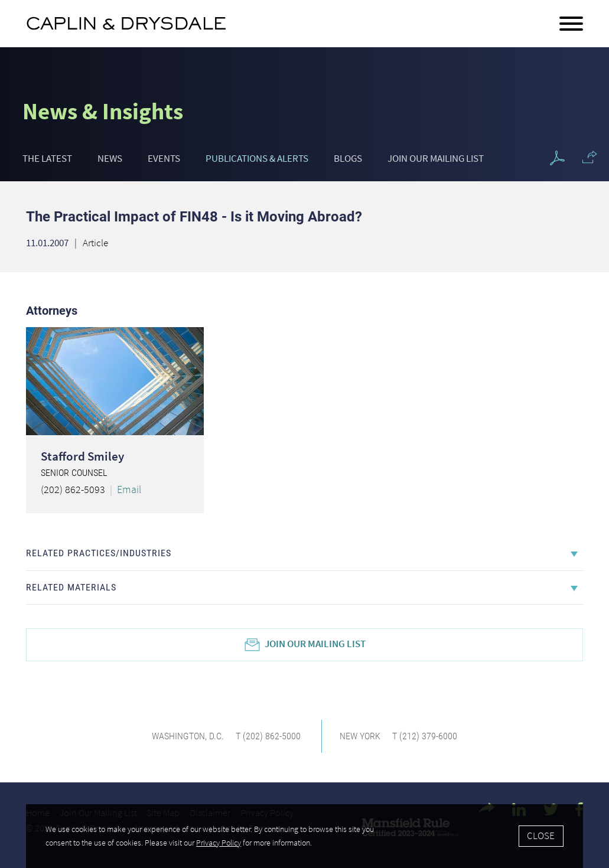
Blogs (348, 159)
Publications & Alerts (257, 159)
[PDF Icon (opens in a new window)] (557, 159)
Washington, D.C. (188, 736)
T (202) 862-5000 (268, 736)
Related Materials (71, 587)
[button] (590, 157)
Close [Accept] (541, 836)
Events (164, 159)
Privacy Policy (219, 843)
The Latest (47, 159)
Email (129, 489)
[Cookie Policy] (304, 836)
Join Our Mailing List (436, 159)
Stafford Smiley (82, 456)
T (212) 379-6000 (425, 736)
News (110, 159)
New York (360, 736)
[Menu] (571, 24)
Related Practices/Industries (99, 553)
